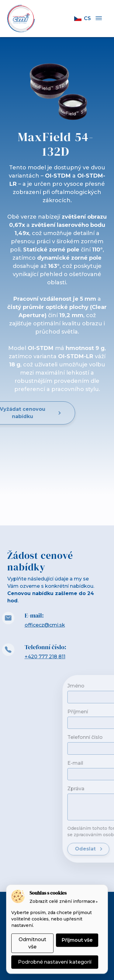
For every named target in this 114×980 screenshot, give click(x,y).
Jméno (98, 686)
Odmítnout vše (32, 943)
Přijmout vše (77, 940)
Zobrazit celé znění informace (62, 901)
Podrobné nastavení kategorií (55, 962)
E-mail (98, 763)
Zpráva (98, 789)
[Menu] (99, 19)
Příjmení (100, 712)
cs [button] (83, 18)
